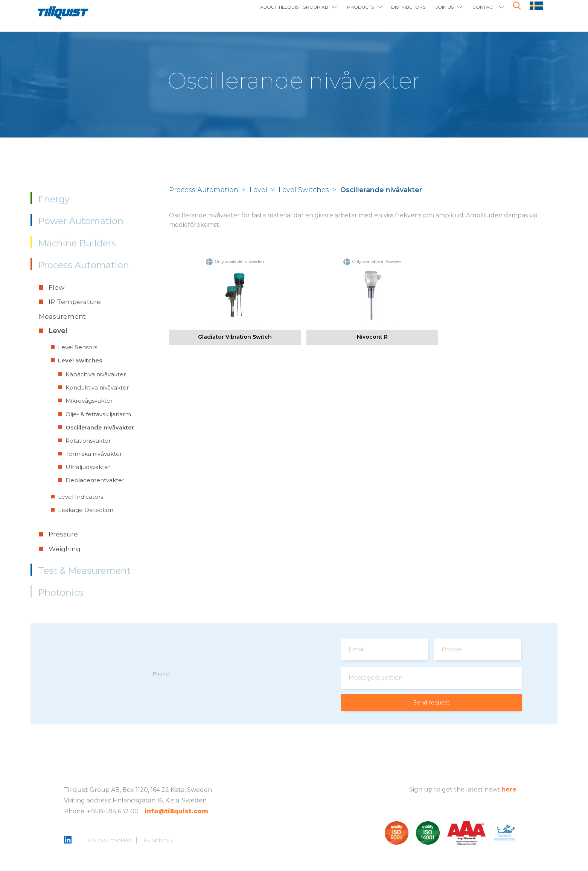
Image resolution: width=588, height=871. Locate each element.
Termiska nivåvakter (94, 454)
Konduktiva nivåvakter (97, 387)
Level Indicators (81, 497)
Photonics (61, 592)
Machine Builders (77, 243)
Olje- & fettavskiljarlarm (98, 414)
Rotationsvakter (88, 441)
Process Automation (84, 265)
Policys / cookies (110, 841)
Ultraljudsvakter (88, 467)
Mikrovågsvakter (89, 401)
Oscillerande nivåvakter (100, 427)
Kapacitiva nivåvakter (96, 374)
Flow (56, 287)
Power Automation (81, 221)
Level (58, 331)
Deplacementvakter (95, 480)
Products (324, 12)
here (509, 790)
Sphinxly (163, 841)
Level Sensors (78, 347)
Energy (54, 199)
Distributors (385, 12)
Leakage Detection (86, 510)
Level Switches (80, 360)
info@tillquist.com (176, 812)
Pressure (63, 534)
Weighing (65, 549)
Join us (432, 12)
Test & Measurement (84, 571)
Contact (479, 12)
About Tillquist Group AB (240, 12)
